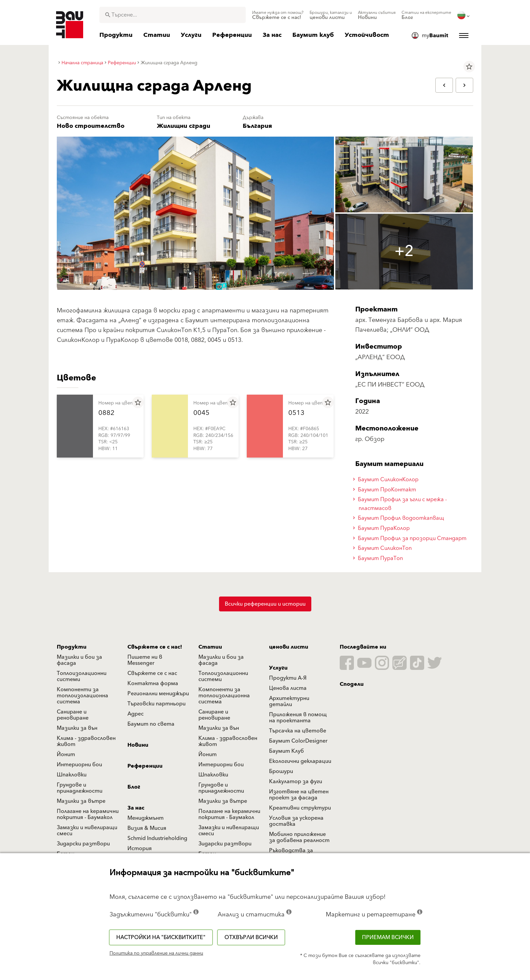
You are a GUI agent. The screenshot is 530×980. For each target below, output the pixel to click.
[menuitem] (278, 15)
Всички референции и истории (265, 604)
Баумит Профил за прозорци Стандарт (411, 538)
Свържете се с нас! (155, 647)
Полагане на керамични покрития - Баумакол (88, 814)
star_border (469, 67)
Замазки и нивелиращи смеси (87, 831)
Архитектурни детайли (289, 701)
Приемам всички (388, 937)
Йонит (66, 754)
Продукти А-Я (288, 678)
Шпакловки (72, 775)
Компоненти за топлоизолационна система (82, 696)
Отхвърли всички (251, 937)
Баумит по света (151, 724)
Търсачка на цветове (298, 731)
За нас (136, 808)
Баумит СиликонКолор (387, 480)
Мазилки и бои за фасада (79, 660)
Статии (210, 647)
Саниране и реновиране (73, 715)
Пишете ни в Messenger (145, 660)
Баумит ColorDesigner (298, 741)
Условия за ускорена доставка (296, 821)
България (257, 126)
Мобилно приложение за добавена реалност (299, 837)
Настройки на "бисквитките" (161, 937)
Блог (134, 787)
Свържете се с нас (152, 673)
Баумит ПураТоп (379, 558)
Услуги (278, 668)
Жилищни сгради (184, 126)
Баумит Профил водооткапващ (399, 518)
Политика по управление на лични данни (156, 953)
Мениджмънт (146, 818)
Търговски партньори (156, 704)
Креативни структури (300, 808)
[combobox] (173, 15)
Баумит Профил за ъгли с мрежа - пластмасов (401, 504)
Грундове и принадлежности (80, 788)
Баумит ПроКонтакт (386, 490)
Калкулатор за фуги (296, 781)
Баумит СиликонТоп (383, 548)
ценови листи (289, 647)
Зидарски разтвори (83, 844)
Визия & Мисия (147, 828)
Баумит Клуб (286, 751)
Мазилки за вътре (81, 801)
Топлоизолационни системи (82, 676)
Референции (145, 766)
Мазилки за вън (77, 728)
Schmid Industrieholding (157, 838)
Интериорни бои (79, 765)
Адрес (136, 714)
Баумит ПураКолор (382, 528)
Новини (138, 745)
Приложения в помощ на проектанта (298, 718)
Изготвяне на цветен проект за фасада (299, 795)
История (140, 848)
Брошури (281, 771)
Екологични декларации (300, 761)
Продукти (72, 647)
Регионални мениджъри (158, 694)
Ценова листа (288, 688)
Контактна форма (153, 683)
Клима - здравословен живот (86, 741)
